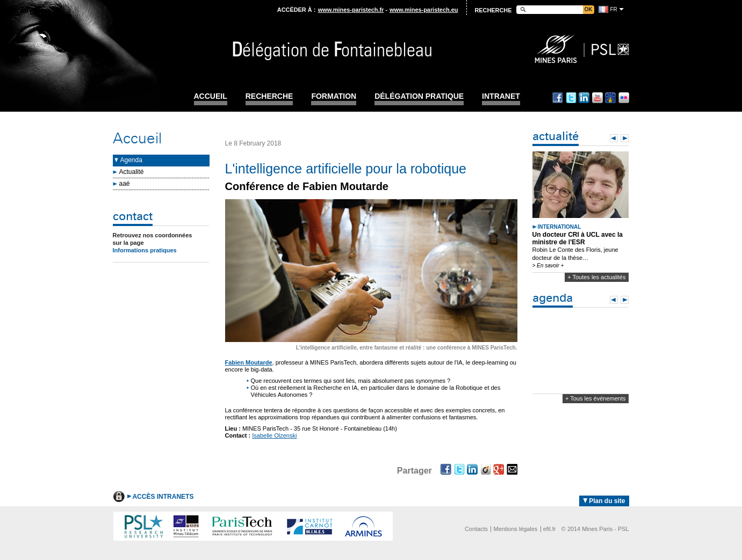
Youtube (597, 98)
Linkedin (584, 98)
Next (625, 138)
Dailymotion (610, 98)
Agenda (131, 160)
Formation (334, 96)
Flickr (624, 98)
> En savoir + (548, 266)
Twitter (571, 98)
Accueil (211, 96)
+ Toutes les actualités (596, 277)
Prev (614, 138)
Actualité (132, 172)
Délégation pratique (419, 96)
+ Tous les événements (596, 398)
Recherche (269, 96)
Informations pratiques (145, 250)
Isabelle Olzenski (274, 435)
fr (614, 9)
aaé (125, 184)
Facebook (558, 98)
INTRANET (501, 96)
